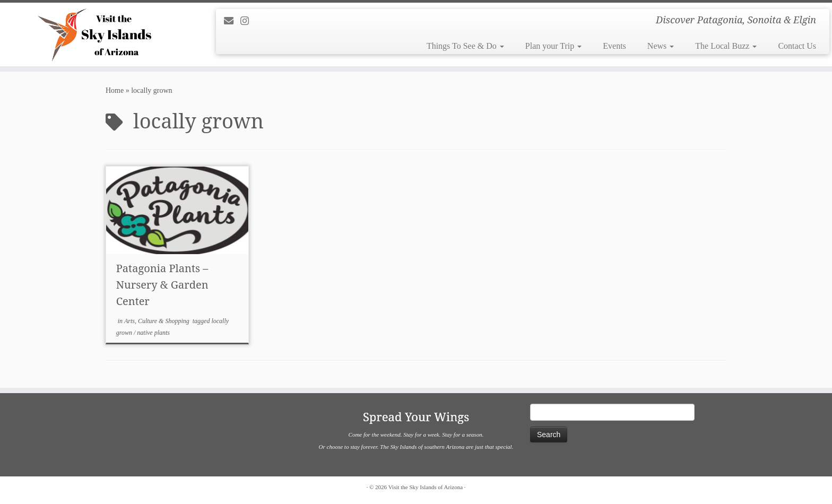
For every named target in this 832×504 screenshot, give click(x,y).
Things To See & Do (465, 46)
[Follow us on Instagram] (248, 21)
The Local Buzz (726, 46)
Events (614, 46)
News (661, 46)
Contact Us (797, 46)
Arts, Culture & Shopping (158, 321)
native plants (153, 333)
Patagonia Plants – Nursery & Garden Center (162, 285)
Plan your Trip (553, 46)
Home (115, 90)
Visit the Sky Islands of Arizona (426, 487)
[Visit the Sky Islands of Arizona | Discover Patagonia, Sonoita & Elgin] (96, 34)
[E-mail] (232, 21)
